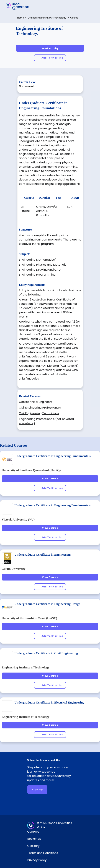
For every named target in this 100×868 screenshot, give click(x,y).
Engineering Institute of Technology (47, 18)
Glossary (33, 846)
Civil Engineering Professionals (40, 408)
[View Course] (50, 479)
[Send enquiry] (50, 48)
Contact (33, 832)
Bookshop (34, 839)
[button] (92, 6)
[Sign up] (37, 790)
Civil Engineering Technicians (39, 413)
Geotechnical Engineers (36, 402)
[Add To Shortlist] (50, 58)
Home (20, 18)
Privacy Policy (37, 860)
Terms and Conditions (43, 853)
